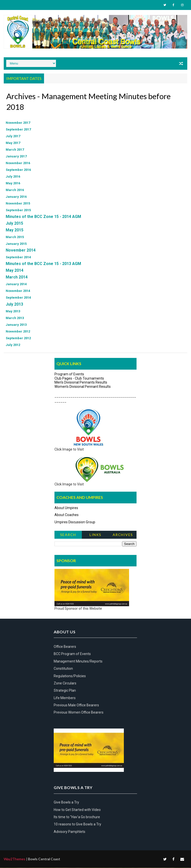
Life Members (65, 698)
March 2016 (15, 190)
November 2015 (18, 204)
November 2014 (21, 251)
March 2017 (15, 150)
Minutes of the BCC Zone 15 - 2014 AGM (43, 217)
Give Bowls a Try (66, 802)
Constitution (63, 669)
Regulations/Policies (70, 676)
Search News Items (68, 536)
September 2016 (18, 170)
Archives (123, 535)
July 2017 (13, 137)
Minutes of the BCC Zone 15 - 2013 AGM (43, 264)
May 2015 (15, 231)
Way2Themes (15, 859)
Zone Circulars (65, 683)
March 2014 (17, 278)
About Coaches (67, 515)
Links (95, 535)
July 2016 (13, 177)
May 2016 (13, 184)
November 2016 (18, 164)
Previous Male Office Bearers (76, 705)
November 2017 (18, 123)
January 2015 (16, 244)
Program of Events (69, 374)
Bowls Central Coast (44, 859)
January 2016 (16, 197)
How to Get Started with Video (77, 810)
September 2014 (18, 258)
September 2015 (18, 211)
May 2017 (13, 143)
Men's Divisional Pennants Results (81, 383)
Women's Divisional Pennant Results (83, 387)
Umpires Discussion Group (75, 522)
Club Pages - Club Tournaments (79, 379)
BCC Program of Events (72, 654)
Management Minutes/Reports (78, 662)
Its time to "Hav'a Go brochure (77, 817)
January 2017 (16, 157)
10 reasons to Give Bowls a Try (77, 825)
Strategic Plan (65, 691)
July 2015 (14, 224)
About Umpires (66, 508)
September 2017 (18, 130)
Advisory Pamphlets (70, 832)
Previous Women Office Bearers (79, 713)
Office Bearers (65, 647)
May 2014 (15, 271)
